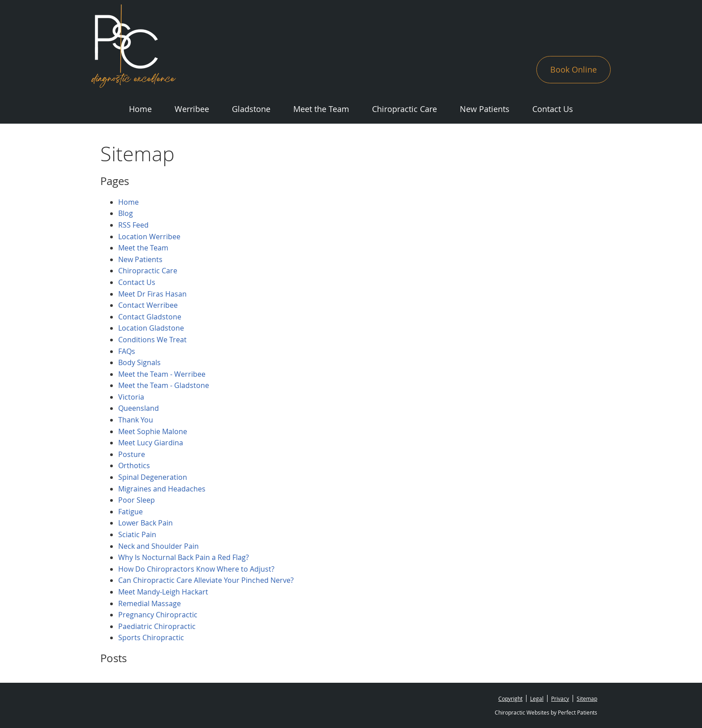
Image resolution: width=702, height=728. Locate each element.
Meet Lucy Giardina (151, 443)
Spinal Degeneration (153, 477)
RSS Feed (133, 225)
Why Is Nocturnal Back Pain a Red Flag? (184, 557)
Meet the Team (321, 109)
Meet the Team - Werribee (162, 374)
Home (140, 109)
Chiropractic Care (405, 109)
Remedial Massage (150, 603)
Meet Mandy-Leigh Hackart (163, 592)
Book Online (574, 69)
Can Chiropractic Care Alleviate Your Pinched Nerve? (206, 580)
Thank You (136, 420)
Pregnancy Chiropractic (158, 615)
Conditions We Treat (152, 340)
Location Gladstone (151, 328)
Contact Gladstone (150, 317)
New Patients (485, 109)
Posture (132, 454)
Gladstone (251, 109)
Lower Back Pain (146, 523)
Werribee (192, 109)
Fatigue (131, 512)
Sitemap (587, 698)
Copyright (510, 698)
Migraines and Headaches (162, 489)
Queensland (139, 408)
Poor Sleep (137, 500)
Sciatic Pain (137, 534)
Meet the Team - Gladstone (164, 385)
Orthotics (134, 465)
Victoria (131, 397)
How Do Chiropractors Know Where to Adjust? (196, 569)
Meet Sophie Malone (153, 431)
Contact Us (553, 109)
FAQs (127, 351)
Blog (126, 213)
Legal (537, 698)
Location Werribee (149, 237)
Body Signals (139, 362)
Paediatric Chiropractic (157, 626)
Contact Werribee (148, 305)
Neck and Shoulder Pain (158, 546)
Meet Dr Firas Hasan (152, 294)
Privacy (560, 698)
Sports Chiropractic (151, 638)
